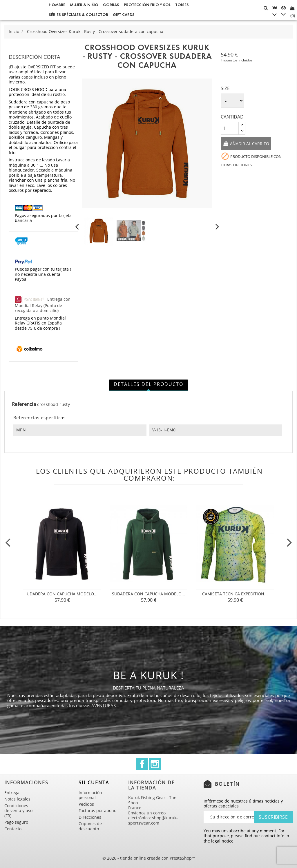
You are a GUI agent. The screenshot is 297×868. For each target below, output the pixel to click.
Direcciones (90, 817)
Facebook (142, 764)
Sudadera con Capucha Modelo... (148, 594)
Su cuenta (94, 783)
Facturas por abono (97, 810)
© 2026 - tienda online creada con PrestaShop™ (149, 858)
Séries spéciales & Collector (78, 15)
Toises (182, 5)
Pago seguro (16, 822)
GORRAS (111, 5)
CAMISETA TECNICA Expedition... (235, 594)
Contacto (13, 829)
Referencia (24, 404)
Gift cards (124, 15)
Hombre (57, 5)
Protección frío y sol (147, 5)
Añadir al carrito (249, 144)
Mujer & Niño (84, 5)
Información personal (90, 795)
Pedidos (86, 804)
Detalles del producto (148, 384)
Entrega (12, 793)
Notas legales (17, 799)
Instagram (155, 764)
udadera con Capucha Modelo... (62, 594)
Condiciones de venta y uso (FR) (18, 811)
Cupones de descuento (90, 826)
